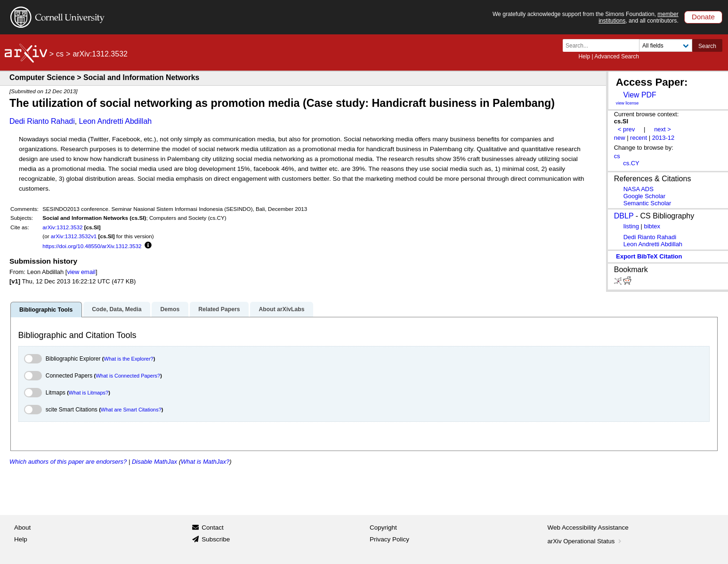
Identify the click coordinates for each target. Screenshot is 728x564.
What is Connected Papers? (128, 376)
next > (663, 129)
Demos (170, 309)
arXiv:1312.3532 (62, 227)
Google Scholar (644, 196)
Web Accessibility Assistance (588, 528)
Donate (703, 17)
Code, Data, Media (117, 309)
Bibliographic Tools (46, 310)
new (620, 138)
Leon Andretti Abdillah (115, 121)
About (22, 528)
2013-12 (663, 138)
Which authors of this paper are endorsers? (68, 462)
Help (584, 56)
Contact (213, 528)
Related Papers (219, 309)
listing (631, 226)
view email (81, 272)
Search (707, 46)
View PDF (639, 95)
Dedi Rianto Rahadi (42, 121)
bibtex (652, 226)
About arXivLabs (281, 309)
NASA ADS (639, 189)
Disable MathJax (154, 462)
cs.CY (631, 163)
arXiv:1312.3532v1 (74, 236)
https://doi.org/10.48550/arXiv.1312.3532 (92, 246)
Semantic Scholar (647, 203)
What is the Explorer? (129, 359)
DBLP (624, 216)
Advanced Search (617, 56)
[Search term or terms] (604, 45)
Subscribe (216, 539)
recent (639, 138)
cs (60, 54)
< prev (626, 129)
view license (627, 103)
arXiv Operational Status (586, 541)
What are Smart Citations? (131, 410)
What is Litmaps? (89, 393)
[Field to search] (666, 45)
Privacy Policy (389, 539)
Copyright (383, 528)
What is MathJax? (205, 462)
